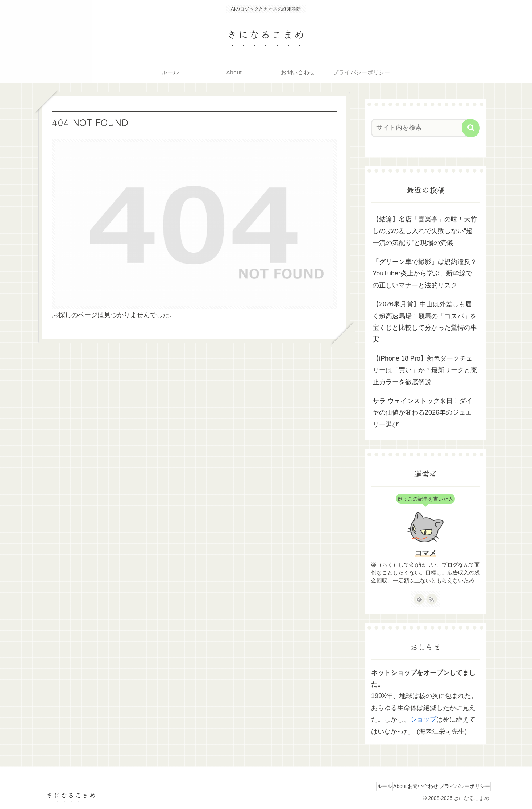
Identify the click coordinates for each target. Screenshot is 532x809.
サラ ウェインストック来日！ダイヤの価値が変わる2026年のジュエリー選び (422, 413)
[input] (421, 128)
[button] (471, 128)
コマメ (425, 553)
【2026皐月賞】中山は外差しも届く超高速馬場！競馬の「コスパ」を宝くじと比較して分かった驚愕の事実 (425, 322)
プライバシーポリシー (461, 786)
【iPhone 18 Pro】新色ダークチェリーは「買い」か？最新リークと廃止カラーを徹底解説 (425, 370)
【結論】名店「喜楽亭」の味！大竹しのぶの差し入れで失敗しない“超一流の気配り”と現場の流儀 (425, 231)
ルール (362, 786)
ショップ (423, 719)
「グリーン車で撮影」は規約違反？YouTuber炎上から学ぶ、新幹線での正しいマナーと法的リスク (425, 273)
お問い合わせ (413, 786)
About (384, 786)
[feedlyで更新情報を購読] (419, 599)
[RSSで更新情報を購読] (432, 599)
